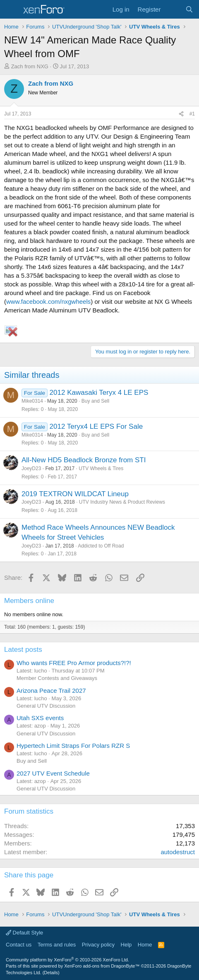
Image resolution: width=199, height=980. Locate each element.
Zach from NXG (30, 66)
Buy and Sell (95, 401)
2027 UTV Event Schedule (53, 773)
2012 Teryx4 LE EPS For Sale (96, 426)
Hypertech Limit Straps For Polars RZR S (73, 746)
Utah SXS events (40, 718)
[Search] (189, 9)
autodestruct (178, 852)
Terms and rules (57, 945)
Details (51, 973)
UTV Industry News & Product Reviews (122, 502)
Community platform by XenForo (67, 960)
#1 (192, 114)
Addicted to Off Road (101, 546)
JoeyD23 (31, 468)
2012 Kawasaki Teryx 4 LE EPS (99, 393)
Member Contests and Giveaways (57, 678)
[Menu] (11, 10)
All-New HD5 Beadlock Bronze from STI (84, 460)
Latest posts (23, 650)
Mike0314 (32, 401)
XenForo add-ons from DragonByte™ (102, 966)
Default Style (24, 933)
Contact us (19, 945)
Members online (29, 601)
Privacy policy (98, 945)
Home (145, 945)
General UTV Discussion (46, 706)
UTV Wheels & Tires (101, 468)
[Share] (181, 114)
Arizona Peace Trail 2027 (51, 691)
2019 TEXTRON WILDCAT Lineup (75, 494)
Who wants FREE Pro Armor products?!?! (74, 663)
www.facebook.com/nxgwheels (48, 301)
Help (126, 945)
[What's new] (173, 9)
